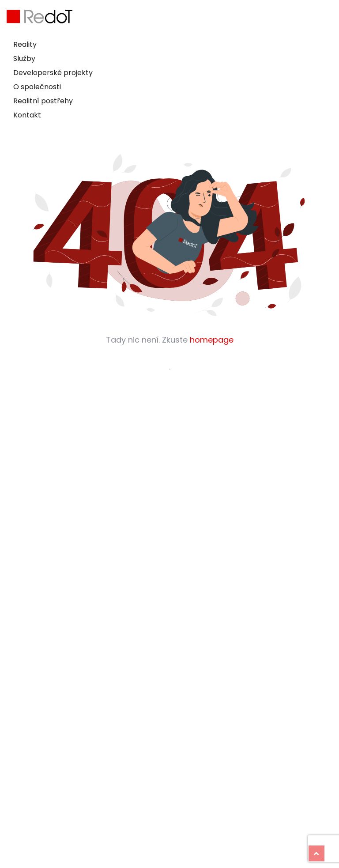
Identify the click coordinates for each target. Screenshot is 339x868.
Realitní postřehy (43, 101)
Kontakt (27, 115)
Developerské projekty (53, 73)
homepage (212, 340)
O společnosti (37, 87)
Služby (24, 58)
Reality (25, 44)
